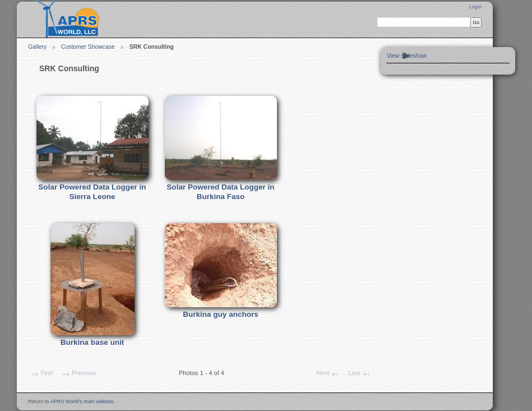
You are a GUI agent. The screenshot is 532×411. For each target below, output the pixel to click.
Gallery (37, 47)
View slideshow (407, 56)
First (41, 374)
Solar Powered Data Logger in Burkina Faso (220, 192)
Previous (79, 374)
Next (328, 374)
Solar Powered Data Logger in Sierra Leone (92, 192)
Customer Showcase (88, 47)
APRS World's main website (82, 401)
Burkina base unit (92, 342)
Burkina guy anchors (220, 314)
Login (475, 7)
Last (359, 374)
